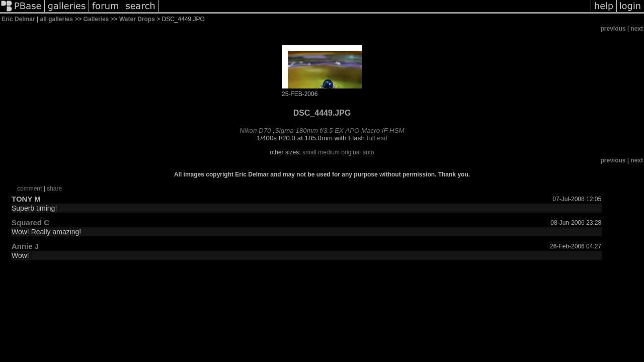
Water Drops (137, 19)
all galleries (57, 19)
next (637, 29)
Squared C (30, 222)
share (54, 189)
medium (329, 152)
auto (368, 152)
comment (29, 189)
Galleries (96, 19)
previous (613, 29)
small (309, 152)
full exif (377, 138)
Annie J (25, 246)
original (351, 152)
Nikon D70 (255, 130)
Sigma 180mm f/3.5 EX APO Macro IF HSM (340, 130)
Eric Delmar (18, 19)
